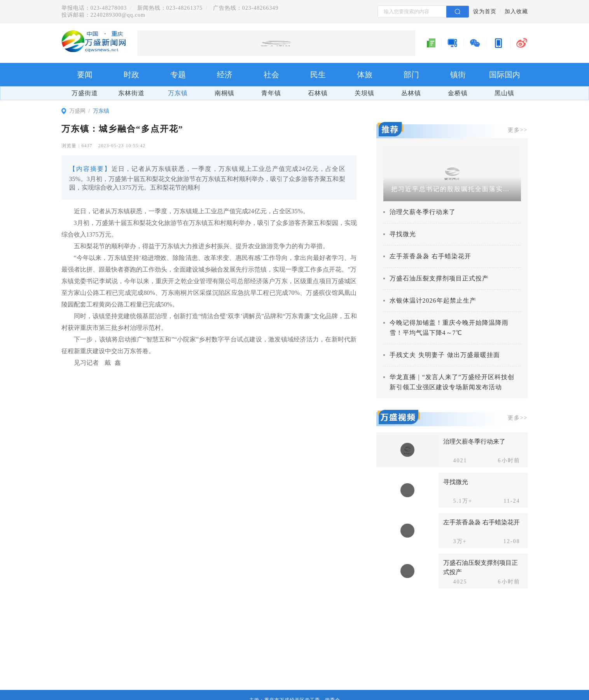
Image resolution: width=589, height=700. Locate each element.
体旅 (365, 75)
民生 (318, 75)
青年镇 (271, 93)
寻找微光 (403, 234)
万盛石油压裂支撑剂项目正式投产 (439, 278)
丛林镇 (411, 93)
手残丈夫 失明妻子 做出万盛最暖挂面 (445, 355)
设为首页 (485, 11)
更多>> (518, 130)
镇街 (458, 75)
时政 (131, 75)
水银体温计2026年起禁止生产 (433, 300)
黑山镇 (504, 93)
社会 (271, 75)
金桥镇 (458, 93)
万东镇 (178, 93)
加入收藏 (516, 11)
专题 (178, 75)
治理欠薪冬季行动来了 (423, 212)
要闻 (85, 75)
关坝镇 (364, 93)
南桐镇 (225, 93)
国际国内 (505, 75)
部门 (411, 75)
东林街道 (131, 93)
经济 (225, 75)
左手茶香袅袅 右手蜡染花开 (430, 256)
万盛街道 (85, 93)
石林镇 (318, 93)
